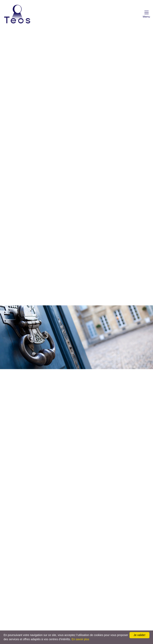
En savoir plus (80, 639)
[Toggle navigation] (146, 14)
